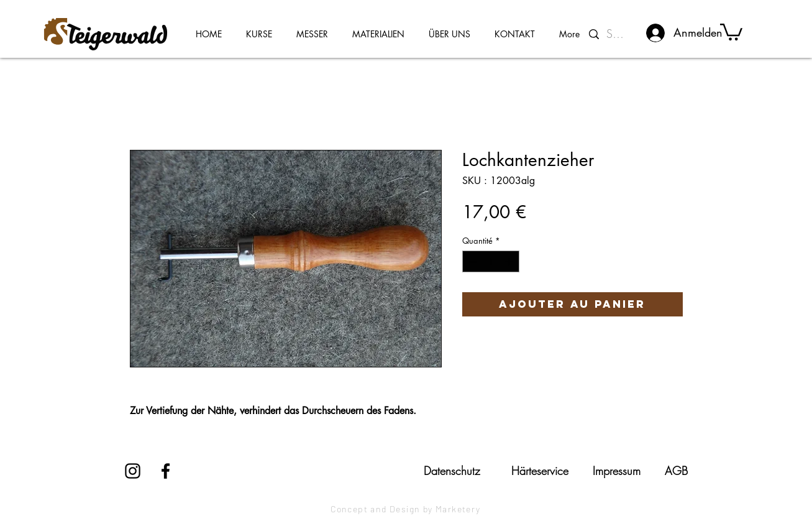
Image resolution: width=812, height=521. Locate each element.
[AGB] (676, 471)
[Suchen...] (618, 34)
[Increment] (510, 262)
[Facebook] (166, 471)
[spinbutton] (490, 262)
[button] (731, 31)
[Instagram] (133, 471)
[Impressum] (617, 471)
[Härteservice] (540, 471)
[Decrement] (472, 262)
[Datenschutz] (452, 471)
